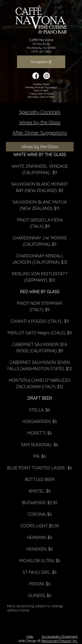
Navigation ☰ (41, 62)
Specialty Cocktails (40, 112)
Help (30, 637)
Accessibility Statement (60, 637)
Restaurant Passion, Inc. (59, 641)
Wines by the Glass (40, 122)
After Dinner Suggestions (40, 133)
